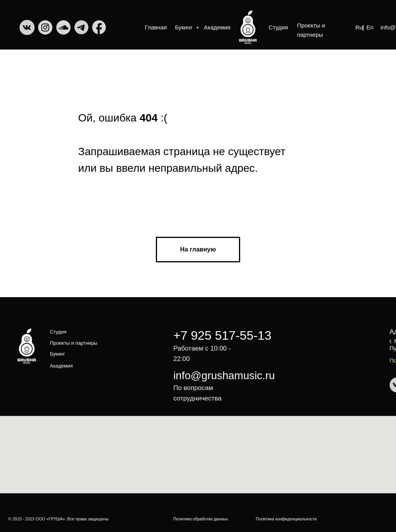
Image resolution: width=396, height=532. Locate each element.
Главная (156, 27)
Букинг (184, 27)
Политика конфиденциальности (286, 519)
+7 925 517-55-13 (222, 335)
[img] (248, 27)
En (370, 27)
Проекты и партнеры (311, 30)
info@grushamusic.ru (224, 375)
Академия (217, 27)
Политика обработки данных (201, 519)
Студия (278, 27)
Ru (359, 27)
